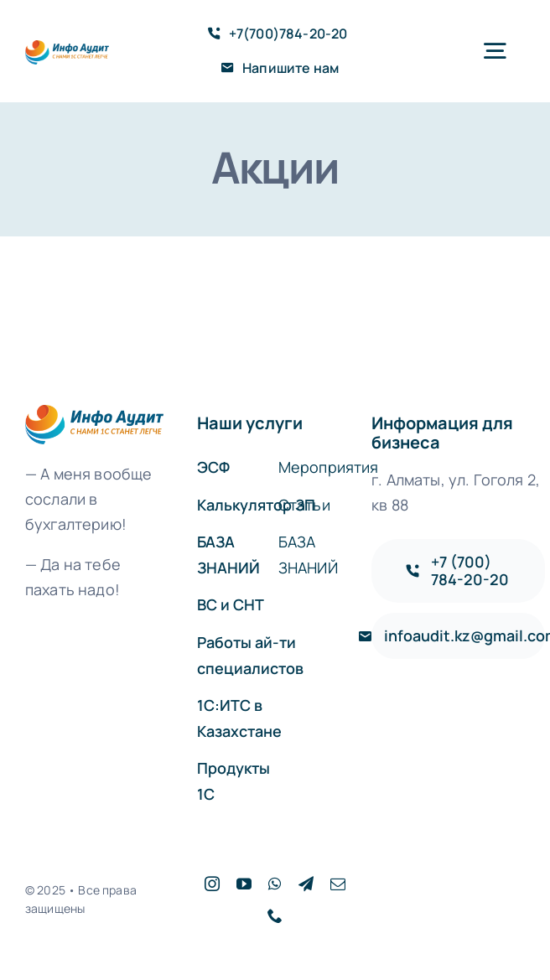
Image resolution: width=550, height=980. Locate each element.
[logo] (67, 48)
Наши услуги (250, 423)
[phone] (275, 915)
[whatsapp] (275, 884)
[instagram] (212, 884)
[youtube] (244, 884)
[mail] (338, 884)
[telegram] (306, 884)
